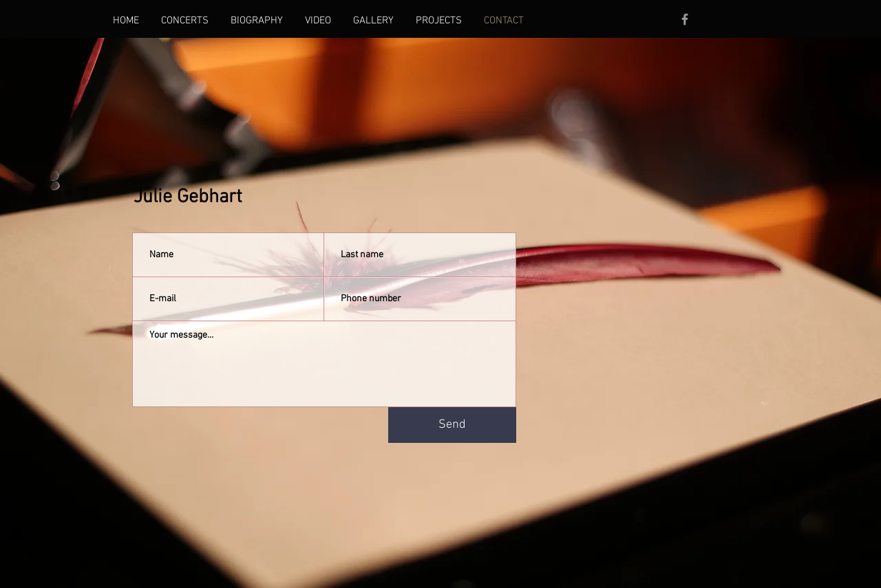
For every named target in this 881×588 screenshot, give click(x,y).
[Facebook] (685, 19)
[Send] (452, 425)
